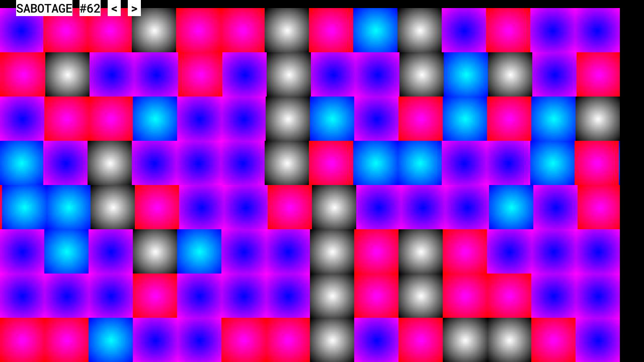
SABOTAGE (44, 8)
